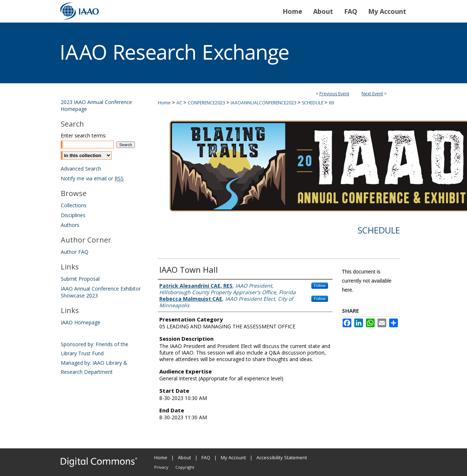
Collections (74, 205)
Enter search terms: (84, 135)
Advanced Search (81, 169)
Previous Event (334, 94)
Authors (70, 225)
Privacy (161, 467)
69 (331, 103)
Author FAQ (75, 252)
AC (180, 103)
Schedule (379, 230)
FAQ (206, 457)
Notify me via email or (92, 178)
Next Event (372, 94)
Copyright (185, 467)
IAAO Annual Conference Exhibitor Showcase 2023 (101, 292)
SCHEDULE (313, 103)
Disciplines (73, 215)
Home (164, 103)
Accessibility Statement (282, 457)
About (184, 457)
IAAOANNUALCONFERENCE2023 (264, 103)
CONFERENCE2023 (207, 103)
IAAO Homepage (81, 322)
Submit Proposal (80, 279)
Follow (320, 285)
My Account (233, 457)
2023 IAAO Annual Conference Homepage (96, 105)
